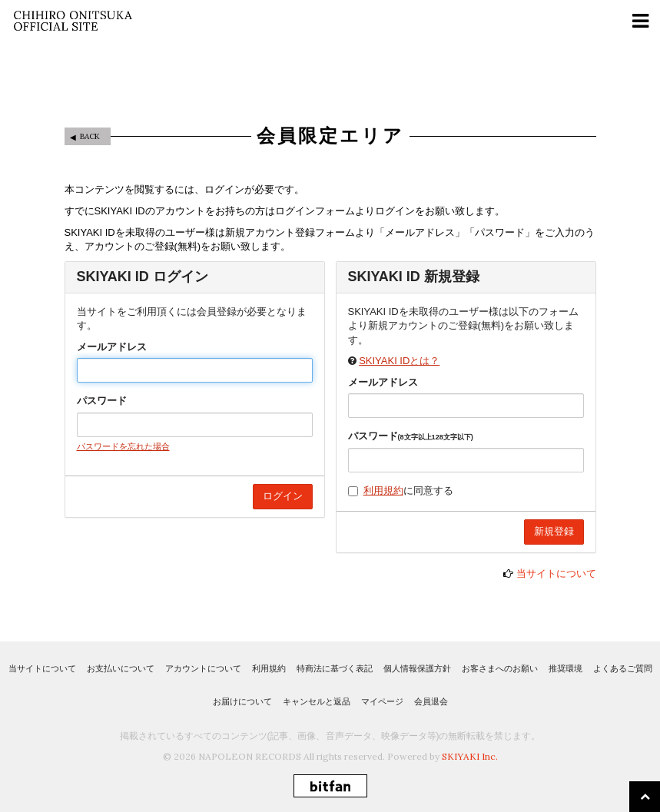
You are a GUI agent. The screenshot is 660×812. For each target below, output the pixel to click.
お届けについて (242, 701)
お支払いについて (121, 668)
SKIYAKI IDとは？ (399, 361)
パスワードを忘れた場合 (123, 446)
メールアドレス (112, 347)
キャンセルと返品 (317, 701)
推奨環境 (565, 668)
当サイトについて (556, 573)
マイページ (382, 701)
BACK (90, 136)
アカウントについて (203, 668)
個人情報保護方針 (417, 668)
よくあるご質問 (623, 668)
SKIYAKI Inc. (470, 756)
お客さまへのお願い (500, 668)
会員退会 (431, 701)
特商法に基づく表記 (335, 668)
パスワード (102, 401)
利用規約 (383, 491)
